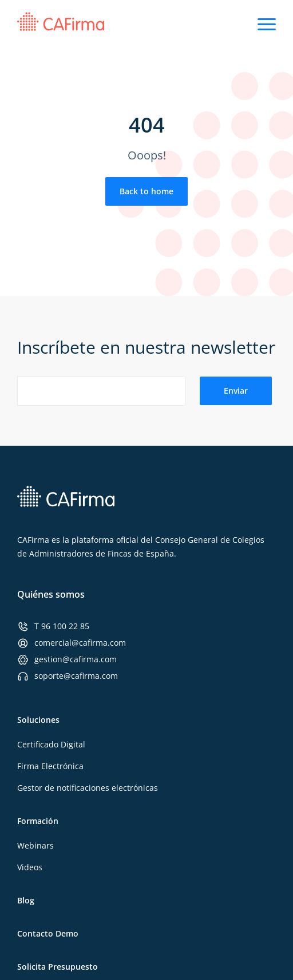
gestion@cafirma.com (76, 659)
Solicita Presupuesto (58, 967)
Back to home (146, 191)
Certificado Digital (51, 744)
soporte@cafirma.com (76, 676)
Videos (30, 867)
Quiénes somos (51, 594)
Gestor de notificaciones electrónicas (88, 788)
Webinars (35, 845)
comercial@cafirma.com (80, 643)
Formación (38, 821)
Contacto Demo (48, 933)
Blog (26, 900)
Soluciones (38, 720)
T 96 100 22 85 (62, 626)
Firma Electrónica (50, 766)
